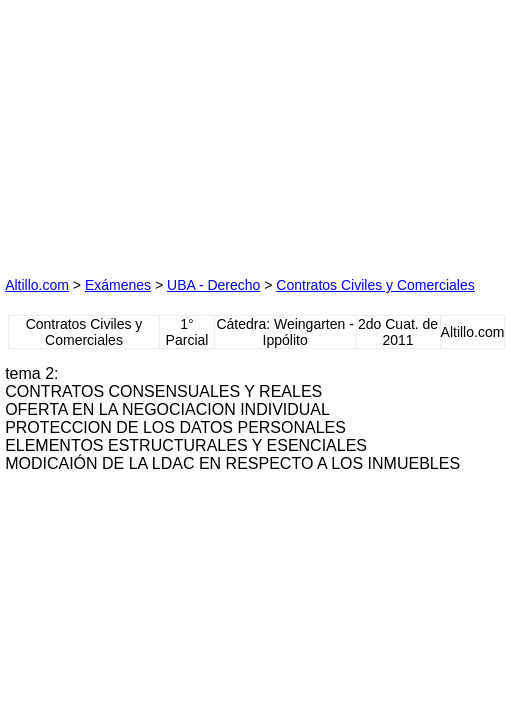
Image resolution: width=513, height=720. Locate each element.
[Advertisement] (155, 130)
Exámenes (118, 285)
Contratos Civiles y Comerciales (375, 285)
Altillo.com (37, 285)
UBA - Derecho (213, 285)
